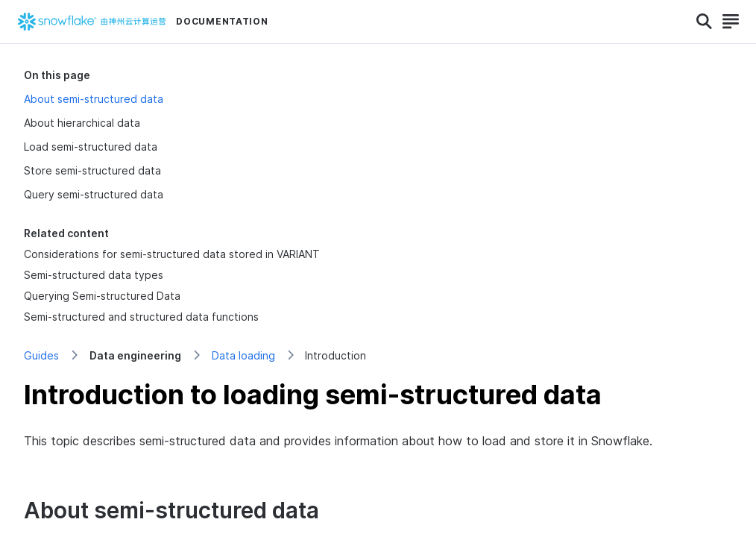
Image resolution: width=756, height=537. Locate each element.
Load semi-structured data (91, 147)
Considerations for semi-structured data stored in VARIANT (172, 254)
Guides (41, 355)
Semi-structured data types (94, 275)
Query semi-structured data (94, 194)
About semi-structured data (94, 99)
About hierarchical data (82, 123)
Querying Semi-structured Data (102, 296)
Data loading (243, 355)
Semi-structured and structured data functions (141, 317)
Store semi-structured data (92, 170)
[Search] (704, 22)
